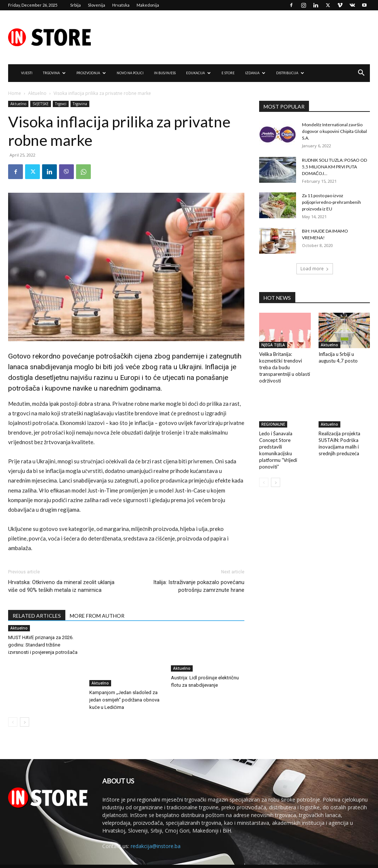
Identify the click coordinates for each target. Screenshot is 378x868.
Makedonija (148, 5)
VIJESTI (27, 73)
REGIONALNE (273, 424)
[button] (361, 74)
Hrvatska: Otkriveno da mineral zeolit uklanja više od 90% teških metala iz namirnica (61, 586)
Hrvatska (121, 5)
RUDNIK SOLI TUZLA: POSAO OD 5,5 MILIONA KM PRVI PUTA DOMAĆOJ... (334, 167)
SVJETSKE (41, 104)
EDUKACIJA (198, 73)
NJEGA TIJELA (273, 345)
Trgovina (80, 104)
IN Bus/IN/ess (165, 73)
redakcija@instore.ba (156, 836)
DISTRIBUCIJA (290, 73)
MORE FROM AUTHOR (97, 616)
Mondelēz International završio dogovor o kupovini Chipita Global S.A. (334, 131)
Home (15, 93)
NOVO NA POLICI (130, 73)
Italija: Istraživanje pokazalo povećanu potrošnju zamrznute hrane (199, 586)
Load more (315, 269)
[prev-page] (13, 712)
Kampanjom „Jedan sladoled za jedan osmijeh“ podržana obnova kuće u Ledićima (124, 690)
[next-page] (25, 712)
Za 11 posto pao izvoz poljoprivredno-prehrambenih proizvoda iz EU (331, 202)
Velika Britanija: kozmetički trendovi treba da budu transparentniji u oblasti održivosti (285, 367)
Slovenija (97, 5)
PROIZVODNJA (91, 73)
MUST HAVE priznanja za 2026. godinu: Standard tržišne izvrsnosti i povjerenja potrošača (43, 645)
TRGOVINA (54, 73)
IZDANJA (255, 73)
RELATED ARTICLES (37, 616)
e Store (228, 73)
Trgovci (61, 104)
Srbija (75, 5)
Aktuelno (37, 93)
